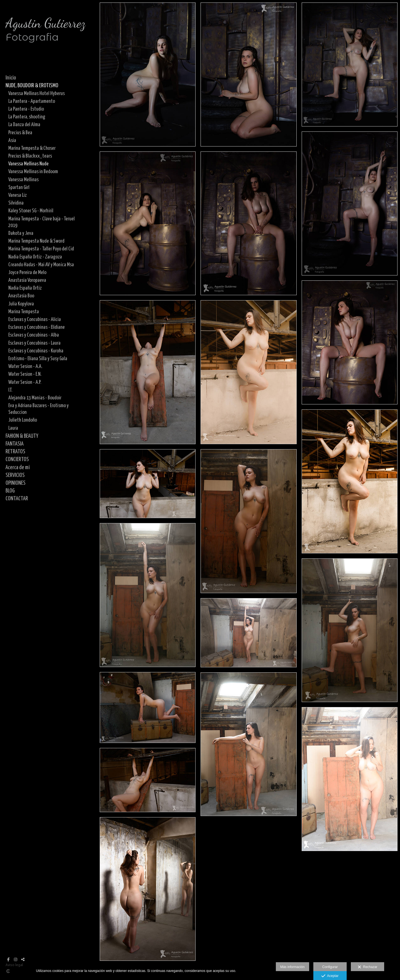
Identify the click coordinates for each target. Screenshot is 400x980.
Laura (13, 428)
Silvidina (16, 203)
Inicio (11, 78)
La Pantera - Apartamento (32, 101)
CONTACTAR (17, 499)
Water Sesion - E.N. (25, 374)
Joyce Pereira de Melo (27, 273)
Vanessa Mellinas (23, 180)
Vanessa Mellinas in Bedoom (33, 172)
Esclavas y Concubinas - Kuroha (36, 351)
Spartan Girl (19, 187)
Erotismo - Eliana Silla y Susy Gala (38, 359)
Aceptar (330, 976)
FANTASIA (15, 444)
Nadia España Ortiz (25, 288)
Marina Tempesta (24, 312)
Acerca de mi (18, 467)
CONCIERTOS (17, 459)
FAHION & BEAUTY (22, 436)
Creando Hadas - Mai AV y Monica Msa (41, 265)
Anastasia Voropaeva (27, 280)
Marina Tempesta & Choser (32, 148)
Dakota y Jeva (21, 233)
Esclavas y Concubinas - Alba (34, 335)
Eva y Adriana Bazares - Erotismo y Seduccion (38, 409)
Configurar (330, 967)
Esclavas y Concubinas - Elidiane (37, 327)
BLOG (10, 491)
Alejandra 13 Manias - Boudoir (35, 398)
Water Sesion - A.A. (25, 366)
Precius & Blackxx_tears (30, 156)
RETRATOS (15, 452)
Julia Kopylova (21, 304)
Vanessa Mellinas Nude (28, 164)
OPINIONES (16, 483)
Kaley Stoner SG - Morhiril (31, 211)
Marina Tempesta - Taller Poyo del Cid (41, 249)
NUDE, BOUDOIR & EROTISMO (32, 86)
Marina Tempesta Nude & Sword (36, 241)
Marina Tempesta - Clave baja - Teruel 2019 (42, 222)
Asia (12, 140)
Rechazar (367, 967)
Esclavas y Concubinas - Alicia (35, 319)
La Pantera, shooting (27, 117)
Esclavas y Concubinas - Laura (34, 343)
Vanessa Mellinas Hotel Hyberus (37, 94)
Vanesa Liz (17, 195)
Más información (292, 967)
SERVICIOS (15, 475)
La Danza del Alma (24, 125)
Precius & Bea (20, 133)
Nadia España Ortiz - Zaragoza (35, 257)
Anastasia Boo (21, 296)
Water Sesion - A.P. (25, 382)
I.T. (10, 390)
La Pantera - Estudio (26, 109)
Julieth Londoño (23, 420)
